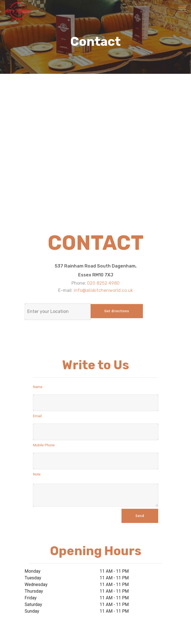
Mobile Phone (44, 446)
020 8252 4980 (103, 286)
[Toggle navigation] (182, 9)
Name (38, 388)
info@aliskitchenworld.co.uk (103, 293)
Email (38, 417)
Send (140, 519)
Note (37, 475)
